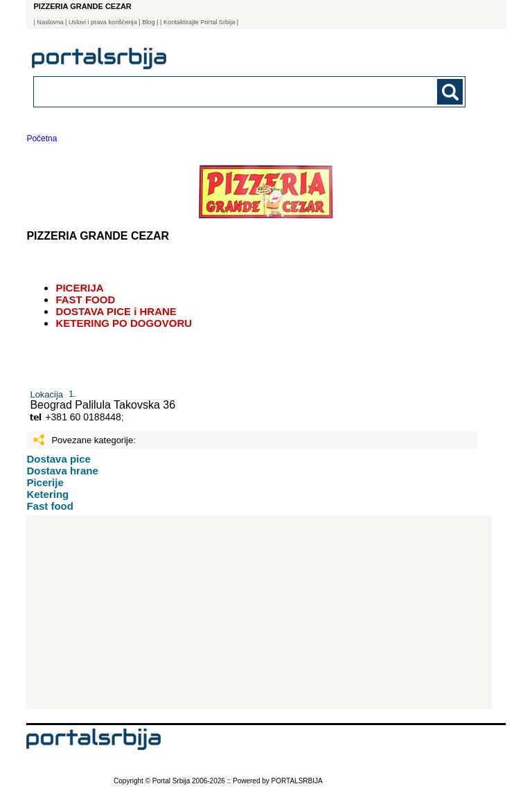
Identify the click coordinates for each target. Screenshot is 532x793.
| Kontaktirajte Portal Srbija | (199, 22)
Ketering (47, 494)
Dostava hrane (62, 471)
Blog (148, 22)
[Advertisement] (259, 612)
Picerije (45, 482)
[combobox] (208, 91)
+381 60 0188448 (83, 417)
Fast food (50, 506)
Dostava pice (59, 459)
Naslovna (50, 22)
